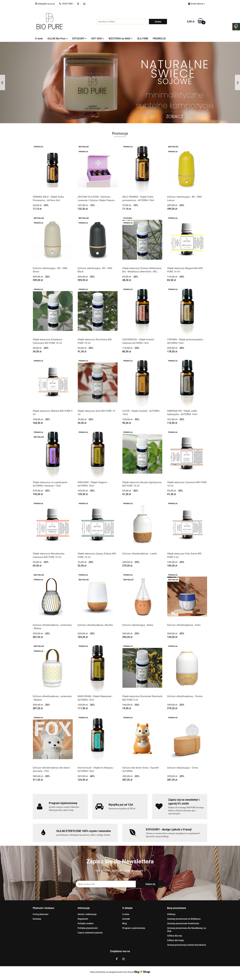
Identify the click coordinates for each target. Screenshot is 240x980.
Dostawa (37, 919)
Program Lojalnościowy (134, 928)
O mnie (39, 39)
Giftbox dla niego (175, 940)
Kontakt (126, 919)
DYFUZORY (79, 39)
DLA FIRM (143, 39)
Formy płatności (41, 914)
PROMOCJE (159, 39)
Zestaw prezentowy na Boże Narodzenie (187, 945)
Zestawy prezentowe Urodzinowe (183, 923)
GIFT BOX (98, 39)
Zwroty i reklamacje (87, 914)
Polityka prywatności (88, 928)
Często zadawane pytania (90, 933)
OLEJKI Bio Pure (58, 39)
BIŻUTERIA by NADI (121, 39)
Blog (125, 923)
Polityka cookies (86, 923)
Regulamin (83, 919)
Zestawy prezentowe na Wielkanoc (184, 919)
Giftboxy (171, 914)
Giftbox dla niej (175, 936)
